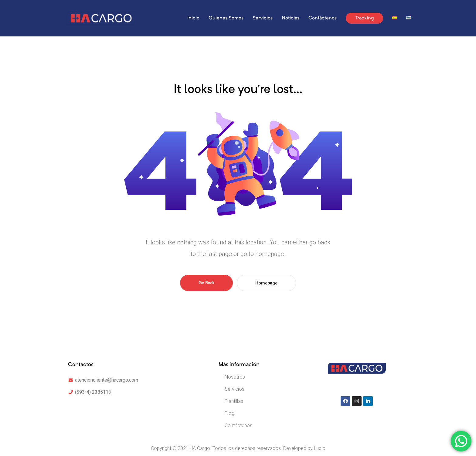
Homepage (266, 283)
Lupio (320, 448)
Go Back (206, 283)
